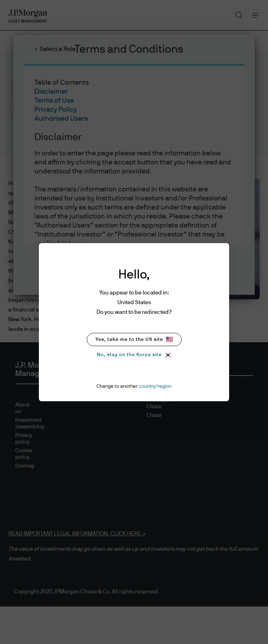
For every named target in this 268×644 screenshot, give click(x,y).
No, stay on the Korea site (134, 355)
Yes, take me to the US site (134, 339)
